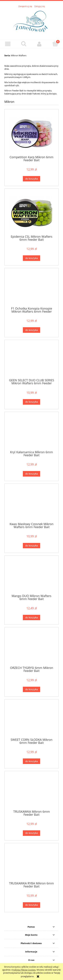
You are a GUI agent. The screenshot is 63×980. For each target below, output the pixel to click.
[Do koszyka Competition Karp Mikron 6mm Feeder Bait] (31, 179)
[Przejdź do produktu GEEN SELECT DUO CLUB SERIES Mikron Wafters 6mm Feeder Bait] (32, 360)
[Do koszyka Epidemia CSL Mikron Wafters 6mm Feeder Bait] (31, 258)
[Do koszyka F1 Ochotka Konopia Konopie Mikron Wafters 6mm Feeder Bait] (31, 330)
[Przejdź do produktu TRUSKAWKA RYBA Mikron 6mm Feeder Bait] (32, 864)
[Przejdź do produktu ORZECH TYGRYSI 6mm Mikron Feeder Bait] (32, 648)
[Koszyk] (55, 44)
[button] (8, 44)
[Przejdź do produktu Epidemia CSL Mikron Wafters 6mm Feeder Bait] (32, 213)
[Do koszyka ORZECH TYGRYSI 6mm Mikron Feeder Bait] (31, 689)
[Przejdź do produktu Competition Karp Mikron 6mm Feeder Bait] (32, 133)
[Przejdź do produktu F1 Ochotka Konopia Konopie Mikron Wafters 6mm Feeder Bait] (32, 289)
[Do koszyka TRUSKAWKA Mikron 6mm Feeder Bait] (31, 833)
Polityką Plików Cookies (24, 970)
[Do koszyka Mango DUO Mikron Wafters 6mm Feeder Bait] (31, 618)
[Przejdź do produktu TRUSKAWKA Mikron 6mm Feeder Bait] (32, 792)
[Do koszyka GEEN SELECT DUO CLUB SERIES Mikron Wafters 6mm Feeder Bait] (31, 402)
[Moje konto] (39, 44)
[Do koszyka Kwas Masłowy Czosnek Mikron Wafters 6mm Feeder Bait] (31, 546)
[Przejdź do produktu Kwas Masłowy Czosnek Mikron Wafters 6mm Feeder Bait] (32, 504)
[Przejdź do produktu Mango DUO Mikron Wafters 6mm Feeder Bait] (32, 576)
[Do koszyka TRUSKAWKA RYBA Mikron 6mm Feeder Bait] (31, 905)
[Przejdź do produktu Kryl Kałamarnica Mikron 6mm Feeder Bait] (32, 432)
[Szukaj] (24, 44)
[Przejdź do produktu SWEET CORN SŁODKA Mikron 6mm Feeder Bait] (32, 720)
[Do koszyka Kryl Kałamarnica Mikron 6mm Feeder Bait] (31, 474)
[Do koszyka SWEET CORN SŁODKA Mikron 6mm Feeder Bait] (31, 761)
